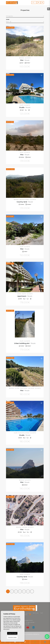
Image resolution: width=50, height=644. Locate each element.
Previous (8, 41)
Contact (25, 615)
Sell (42, 613)
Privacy (36, 634)
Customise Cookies (12, 637)
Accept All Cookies (12, 633)
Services (36, 613)
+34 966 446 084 (30, 622)
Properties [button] (27, 613)
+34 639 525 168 (25, 624)
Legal (30, 634)
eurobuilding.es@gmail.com (26, 620)
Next (42, 41)
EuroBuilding (12, 3)
